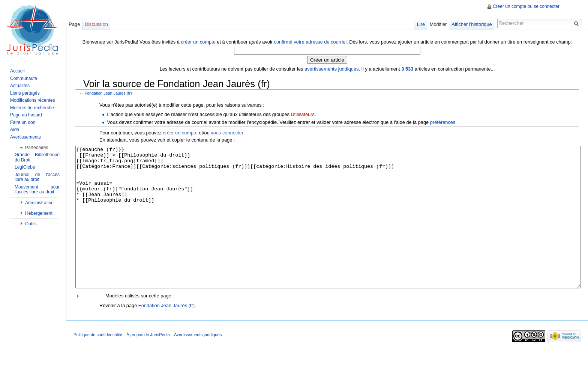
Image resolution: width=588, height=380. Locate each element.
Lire (421, 24)
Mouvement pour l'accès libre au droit (37, 190)
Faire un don (23, 122)
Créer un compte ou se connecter (526, 6)
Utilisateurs (303, 114)
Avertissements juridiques (198, 363)
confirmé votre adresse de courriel (310, 42)
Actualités (20, 86)
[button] (327, 324)
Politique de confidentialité (98, 363)
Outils (31, 224)
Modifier (438, 24)
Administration (39, 203)
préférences (443, 122)
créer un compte (198, 42)
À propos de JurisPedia (148, 363)
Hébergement (39, 213)
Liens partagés (25, 93)
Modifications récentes (32, 100)
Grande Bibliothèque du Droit (37, 157)
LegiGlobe (25, 167)
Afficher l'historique (472, 24)
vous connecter (227, 133)
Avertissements (25, 137)
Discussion (96, 24)
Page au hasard (26, 115)
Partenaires (37, 148)
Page (74, 24)
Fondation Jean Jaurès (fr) (108, 93)
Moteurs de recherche (32, 108)
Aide (15, 130)
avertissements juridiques (331, 69)
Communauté (24, 78)
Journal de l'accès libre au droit (37, 177)
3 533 (407, 69)
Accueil (17, 71)
